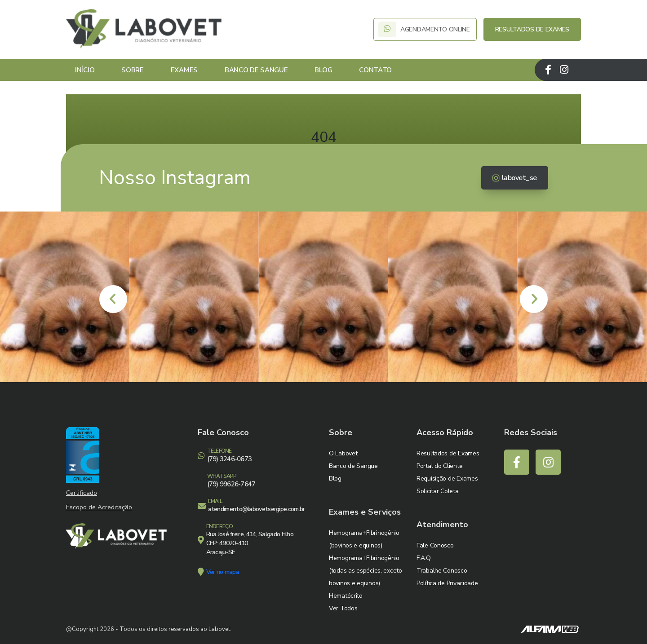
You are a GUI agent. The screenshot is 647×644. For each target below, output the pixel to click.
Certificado (82, 493)
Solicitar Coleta (438, 491)
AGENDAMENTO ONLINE (425, 29)
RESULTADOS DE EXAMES (532, 29)
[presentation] (113, 299)
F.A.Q (424, 558)
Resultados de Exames (448, 453)
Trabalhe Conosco (442, 571)
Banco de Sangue (256, 70)
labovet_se (515, 178)
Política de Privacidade (447, 583)
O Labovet (343, 453)
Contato (375, 70)
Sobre (133, 70)
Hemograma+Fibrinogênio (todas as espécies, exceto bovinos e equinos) (366, 571)
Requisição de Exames (447, 479)
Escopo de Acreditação (99, 507)
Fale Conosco (435, 545)
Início (85, 70)
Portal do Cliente (439, 466)
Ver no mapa (223, 572)
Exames (184, 70)
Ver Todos (343, 608)
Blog (323, 70)
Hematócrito (346, 596)
